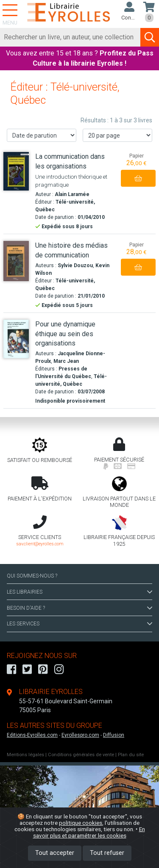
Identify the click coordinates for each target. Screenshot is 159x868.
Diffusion (114, 735)
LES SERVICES (79, 624)
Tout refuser (107, 853)
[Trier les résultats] (42, 135)
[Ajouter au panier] (138, 178)
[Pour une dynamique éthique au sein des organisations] (16, 339)
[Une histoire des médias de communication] (16, 261)
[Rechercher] (70, 37)
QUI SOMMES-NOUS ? (32, 576)
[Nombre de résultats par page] (117, 135)
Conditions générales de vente (81, 755)
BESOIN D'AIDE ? (79, 608)
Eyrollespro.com (80, 735)
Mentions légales (25, 755)
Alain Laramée (72, 194)
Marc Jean (66, 361)
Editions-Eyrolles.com (32, 735)
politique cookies (81, 823)
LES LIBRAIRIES (79, 592)
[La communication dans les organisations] (16, 171)
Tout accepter (55, 853)
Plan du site (131, 755)
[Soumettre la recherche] (150, 37)
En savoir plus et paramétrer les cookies (89, 832)
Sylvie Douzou (75, 265)
